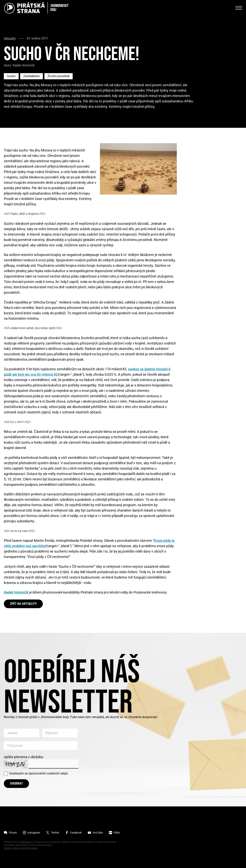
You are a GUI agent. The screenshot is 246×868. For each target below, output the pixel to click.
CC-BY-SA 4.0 (26, 842)
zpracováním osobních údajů (48, 773)
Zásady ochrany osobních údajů (21, 848)
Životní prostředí (59, 76)
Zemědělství (32, 76)
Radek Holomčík (16, 592)
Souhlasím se (39, 773)
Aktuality (10, 38)
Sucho (11, 76)
